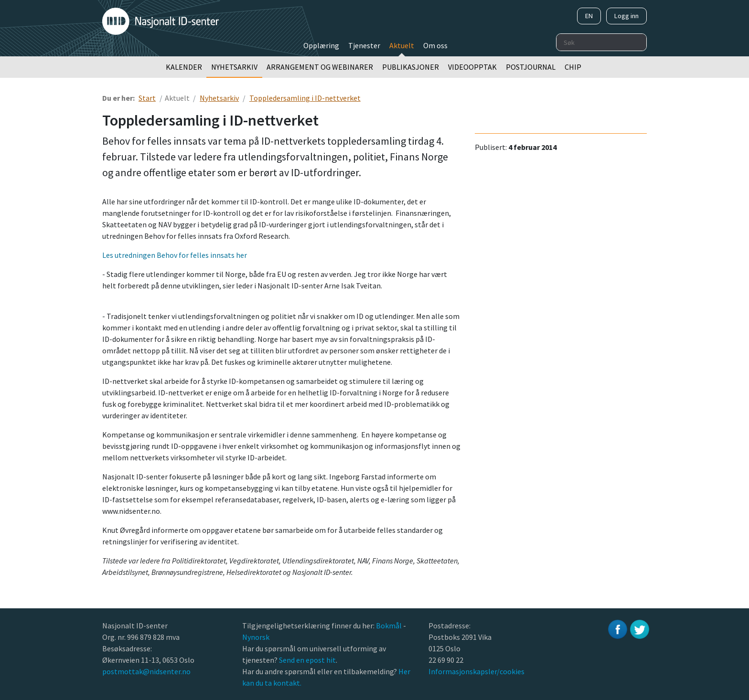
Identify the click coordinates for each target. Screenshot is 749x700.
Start (147, 98)
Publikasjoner (411, 67)
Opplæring (321, 45)
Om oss (435, 45)
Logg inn (626, 16)
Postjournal (531, 67)
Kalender (184, 67)
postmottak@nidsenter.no (146, 671)
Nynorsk (257, 637)
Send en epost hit (307, 660)
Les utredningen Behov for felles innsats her (175, 255)
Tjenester (364, 45)
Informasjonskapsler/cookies (476, 671)
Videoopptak (472, 67)
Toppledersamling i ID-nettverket (305, 98)
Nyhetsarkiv (234, 67)
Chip (573, 67)
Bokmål (390, 626)
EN (589, 16)
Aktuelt (402, 45)
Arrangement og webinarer (320, 67)
